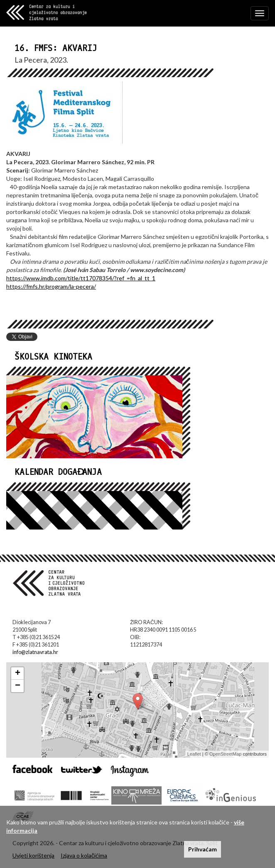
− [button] (18, 686)
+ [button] (18, 673)
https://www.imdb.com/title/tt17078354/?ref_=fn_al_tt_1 (81, 278)
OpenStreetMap (226, 754)
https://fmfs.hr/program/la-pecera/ (51, 286)
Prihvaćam (203, 849)
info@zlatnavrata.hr (35, 652)
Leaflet (194, 754)
